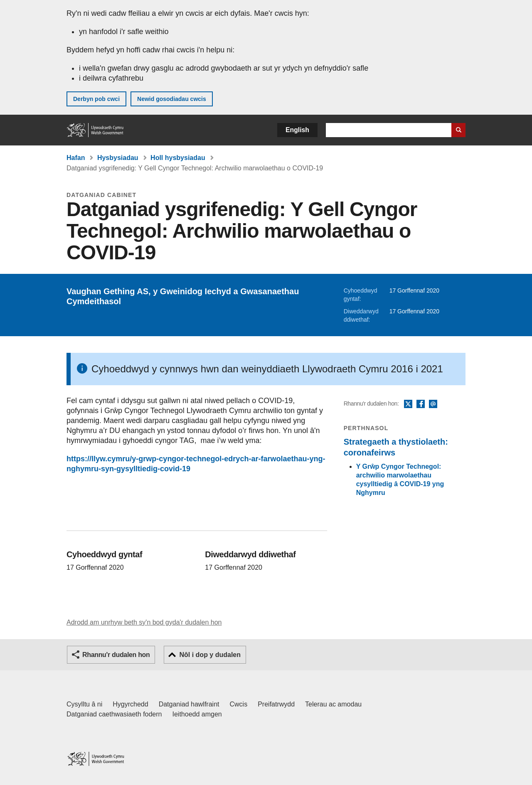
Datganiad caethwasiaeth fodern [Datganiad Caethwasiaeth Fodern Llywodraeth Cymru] (114, 714)
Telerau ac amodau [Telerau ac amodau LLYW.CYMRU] (333, 704)
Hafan (76, 158)
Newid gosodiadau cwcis (172, 99)
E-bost (433, 404)
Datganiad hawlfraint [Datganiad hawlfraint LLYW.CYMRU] (189, 704)
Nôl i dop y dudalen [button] (210, 655)
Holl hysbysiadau (178, 158)
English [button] (297, 130)
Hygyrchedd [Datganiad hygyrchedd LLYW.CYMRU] (130, 704)
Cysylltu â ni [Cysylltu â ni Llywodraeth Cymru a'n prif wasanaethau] (84, 704)
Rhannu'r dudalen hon (116, 655)
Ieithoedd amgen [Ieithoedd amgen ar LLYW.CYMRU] (197, 714)
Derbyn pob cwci (96, 99)
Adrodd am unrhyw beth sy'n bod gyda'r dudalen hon (144, 622)
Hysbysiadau (118, 158)
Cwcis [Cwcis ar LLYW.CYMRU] (239, 704)
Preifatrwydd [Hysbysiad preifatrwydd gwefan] (276, 704)
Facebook (421, 404)
